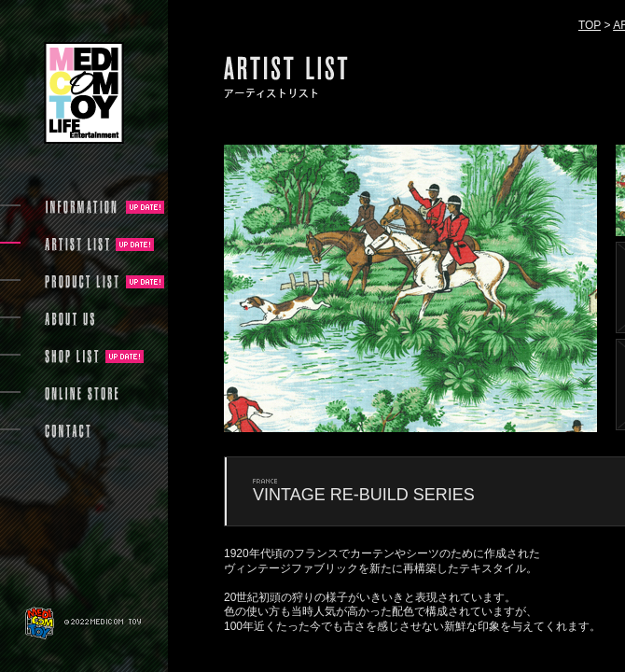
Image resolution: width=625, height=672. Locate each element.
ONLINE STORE (82, 394)
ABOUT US (69, 319)
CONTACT (68, 431)
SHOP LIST (72, 357)
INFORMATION (82, 207)
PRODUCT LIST (82, 282)
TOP (590, 25)
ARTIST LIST (77, 245)
